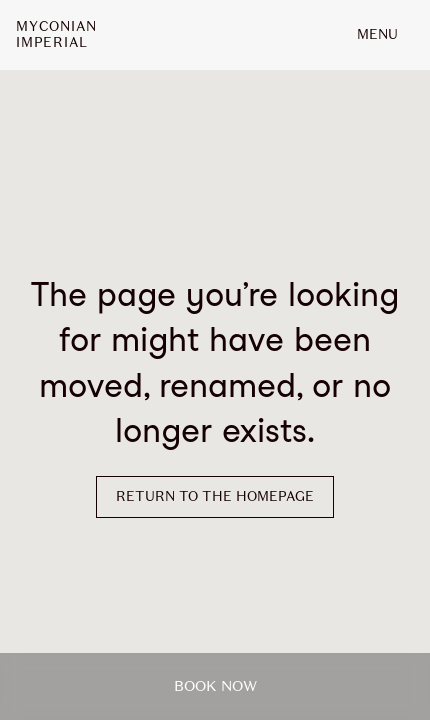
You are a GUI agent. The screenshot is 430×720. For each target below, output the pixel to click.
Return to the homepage (215, 496)
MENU (377, 34)
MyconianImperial (56, 35)
